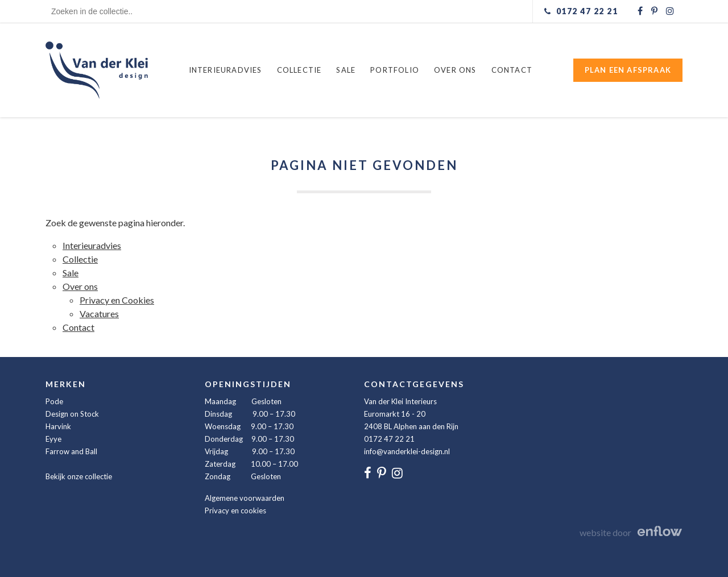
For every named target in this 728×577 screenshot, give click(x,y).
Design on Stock (72, 414)
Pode (54, 401)
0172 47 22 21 (389, 439)
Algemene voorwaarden (245, 498)
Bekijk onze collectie (79, 476)
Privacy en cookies (235, 510)
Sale (346, 70)
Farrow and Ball (71, 451)
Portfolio (395, 70)
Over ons (455, 70)
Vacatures (99, 314)
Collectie (299, 70)
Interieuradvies (226, 70)
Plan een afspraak (628, 70)
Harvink (58, 426)
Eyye (53, 439)
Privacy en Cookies (117, 300)
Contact (512, 70)
